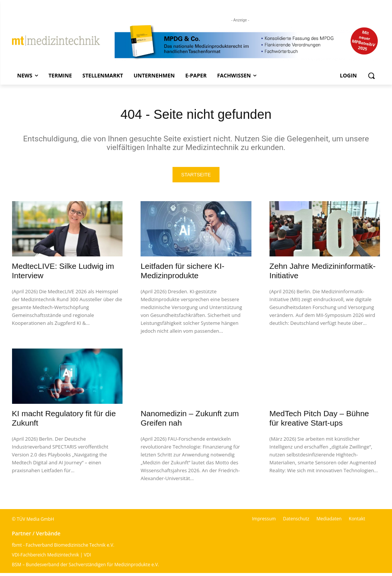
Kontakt (357, 522)
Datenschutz (296, 522)
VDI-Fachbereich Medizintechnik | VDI (52, 558)
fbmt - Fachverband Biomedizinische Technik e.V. (63, 548)
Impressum (264, 522)
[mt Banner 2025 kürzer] (247, 42)
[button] (371, 76)
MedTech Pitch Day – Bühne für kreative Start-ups (319, 421)
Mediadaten (329, 522)
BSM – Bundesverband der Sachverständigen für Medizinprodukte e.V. (86, 568)
